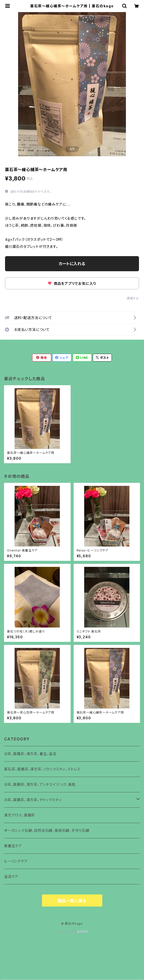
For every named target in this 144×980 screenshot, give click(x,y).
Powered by (72, 932)
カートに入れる (72, 264)
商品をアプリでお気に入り (72, 283)
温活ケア (11, 876)
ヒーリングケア (16, 861)
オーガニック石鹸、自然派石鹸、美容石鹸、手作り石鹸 (47, 830)
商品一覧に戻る (72, 901)
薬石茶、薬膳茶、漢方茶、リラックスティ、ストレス (42, 769)
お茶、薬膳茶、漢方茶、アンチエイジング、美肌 (40, 784)
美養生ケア (13, 846)
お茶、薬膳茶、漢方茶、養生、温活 (30, 754)
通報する (133, 298)
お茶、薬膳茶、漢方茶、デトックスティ (33, 800)
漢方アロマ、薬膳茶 (19, 815)
